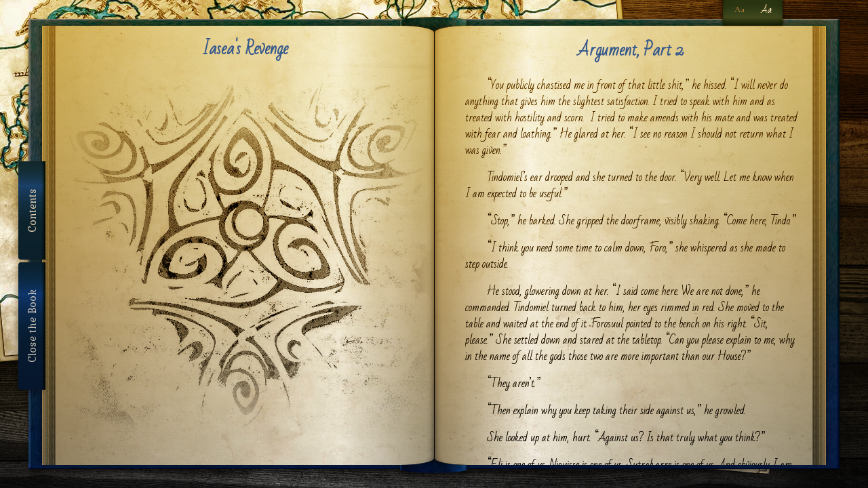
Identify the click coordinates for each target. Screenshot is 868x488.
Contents (32, 210)
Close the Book (32, 326)
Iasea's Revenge (245, 49)
